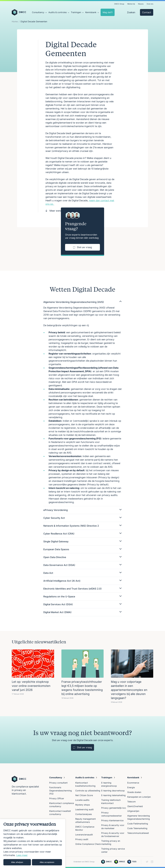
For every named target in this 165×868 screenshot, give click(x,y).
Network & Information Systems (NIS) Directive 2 (82, 526)
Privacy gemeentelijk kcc (114, 808)
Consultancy (38, 12)
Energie (131, 787)
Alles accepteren (47, 862)
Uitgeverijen (133, 811)
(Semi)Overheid (135, 806)
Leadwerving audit (84, 809)
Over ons (150, 4)
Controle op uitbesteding (88, 791)
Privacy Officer (57, 798)
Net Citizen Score (84, 795)
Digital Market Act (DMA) (82, 612)
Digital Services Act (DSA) (82, 604)
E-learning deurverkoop (113, 791)
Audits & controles (58, 12)
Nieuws (141, 4)
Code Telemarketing (137, 828)
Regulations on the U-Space (82, 597)
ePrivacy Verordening (82, 510)
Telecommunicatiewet (138, 833)
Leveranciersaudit (84, 835)
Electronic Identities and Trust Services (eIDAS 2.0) (82, 589)
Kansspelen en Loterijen (139, 797)
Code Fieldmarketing (138, 824)
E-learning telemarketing (113, 795)
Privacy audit (82, 839)
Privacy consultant (58, 783)
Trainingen (76, 12)
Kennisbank (91, 12)
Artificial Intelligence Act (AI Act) (82, 581)
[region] (33, 843)
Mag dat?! (108, 12)
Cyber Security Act (82, 518)
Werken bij (131, 4)
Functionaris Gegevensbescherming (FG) (60, 791)
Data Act (82, 573)
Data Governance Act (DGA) (82, 565)
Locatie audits (82, 800)
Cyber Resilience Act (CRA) (82, 534)
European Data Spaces (82, 549)
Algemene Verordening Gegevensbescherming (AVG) (82, 302)
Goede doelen (134, 792)
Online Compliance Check (88, 844)
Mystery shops (83, 805)
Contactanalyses (84, 814)
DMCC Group (119, 4)
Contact (147, 12)
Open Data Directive (82, 557)
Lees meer (22, 855)
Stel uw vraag (82, 247)
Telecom (131, 802)
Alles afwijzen (17, 862)
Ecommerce (133, 783)
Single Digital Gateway (82, 541)
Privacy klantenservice (112, 820)
